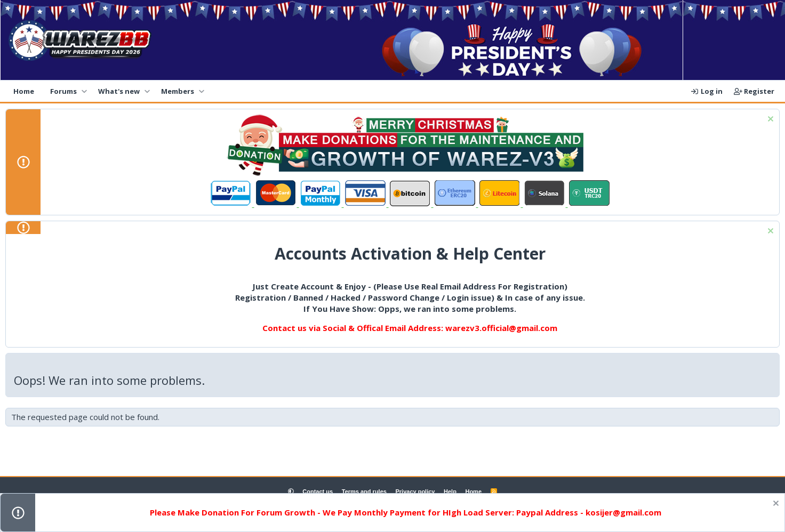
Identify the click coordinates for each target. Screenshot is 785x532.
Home (24, 91)
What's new (119, 91)
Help (450, 491)
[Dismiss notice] (769, 120)
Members (178, 91)
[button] (84, 91)
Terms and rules (364, 491)
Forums (63, 91)
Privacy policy (415, 491)
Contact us (318, 491)
